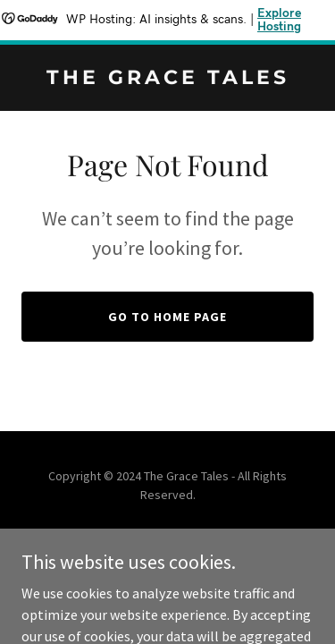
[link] (167, 79)
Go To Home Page (167, 317)
